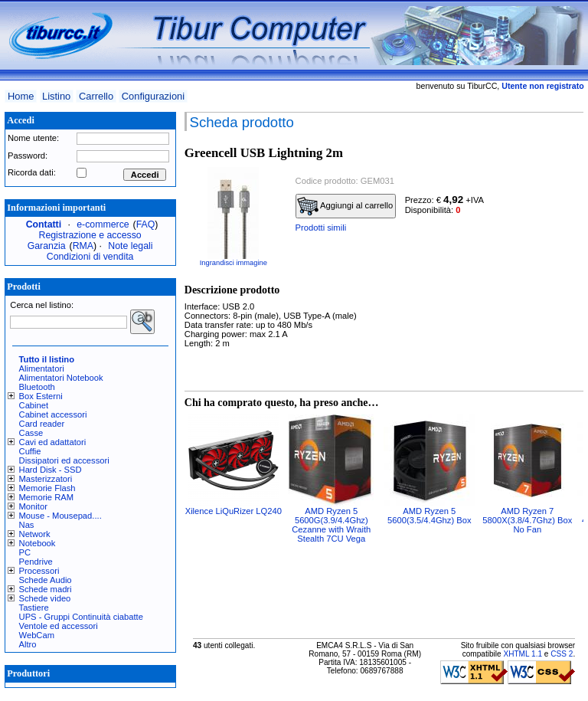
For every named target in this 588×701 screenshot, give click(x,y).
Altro (28, 644)
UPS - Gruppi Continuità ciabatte (81, 617)
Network (35, 534)
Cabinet (34, 405)
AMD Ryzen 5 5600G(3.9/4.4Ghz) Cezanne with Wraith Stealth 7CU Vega (331, 525)
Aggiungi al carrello (345, 206)
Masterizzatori (46, 479)
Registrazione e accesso (90, 235)
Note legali (130, 246)
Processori (39, 571)
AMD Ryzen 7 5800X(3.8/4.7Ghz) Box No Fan (527, 520)
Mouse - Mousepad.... (60, 516)
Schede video (45, 598)
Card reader (42, 424)
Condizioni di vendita (90, 257)
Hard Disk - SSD (51, 470)
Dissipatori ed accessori (64, 460)
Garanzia (47, 246)
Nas (27, 525)
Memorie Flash (47, 488)
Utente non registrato (542, 86)
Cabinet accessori (53, 414)
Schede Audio (46, 580)
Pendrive (36, 562)
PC (25, 552)
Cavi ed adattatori (53, 442)
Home (21, 96)
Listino (56, 96)
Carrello (96, 96)
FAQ (146, 224)
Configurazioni (153, 96)
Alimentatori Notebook (61, 378)
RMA (83, 246)
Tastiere (34, 608)
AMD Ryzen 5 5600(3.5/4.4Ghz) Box (429, 516)
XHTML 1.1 (523, 654)
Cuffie (30, 451)
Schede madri (46, 589)
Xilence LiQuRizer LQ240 (234, 511)
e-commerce (103, 224)
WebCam (37, 635)
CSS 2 (562, 654)
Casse (31, 433)
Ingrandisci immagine (234, 263)
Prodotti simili (321, 228)
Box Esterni (41, 396)
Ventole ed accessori (59, 626)
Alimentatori (42, 369)
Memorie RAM (46, 497)
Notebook (38, 543)
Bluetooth (37, 387)
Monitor (33, 506)
